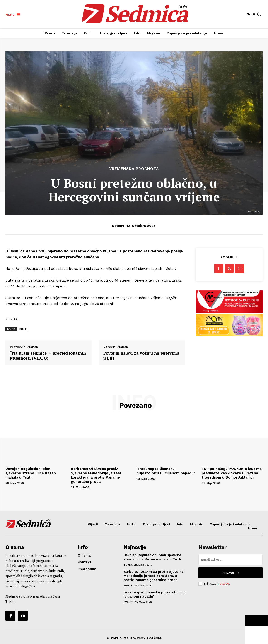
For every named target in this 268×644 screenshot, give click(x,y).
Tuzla (128, 565)
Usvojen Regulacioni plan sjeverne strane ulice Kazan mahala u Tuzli (31, 473)
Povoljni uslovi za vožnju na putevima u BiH (141, 356)
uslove (224, 584)
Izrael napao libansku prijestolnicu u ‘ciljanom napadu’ (166, 471)
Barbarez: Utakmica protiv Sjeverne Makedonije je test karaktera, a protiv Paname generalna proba (96, 475)
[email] (231, 559)
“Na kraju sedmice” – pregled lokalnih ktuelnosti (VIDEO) (48, 356)
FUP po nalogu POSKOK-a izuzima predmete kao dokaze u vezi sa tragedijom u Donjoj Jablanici (232, 473)
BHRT (23, 329)
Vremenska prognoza (134, 169)
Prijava (231, 573)
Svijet (128, 602)
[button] (255, 14)
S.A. (16, 319)
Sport (128, 586)
